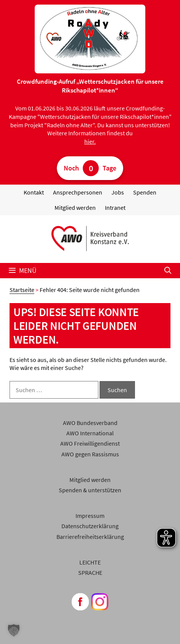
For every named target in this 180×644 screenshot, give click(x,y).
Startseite (22, 290)
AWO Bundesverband (90, 423)
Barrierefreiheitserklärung (90, 537)
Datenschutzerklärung (90, 526)
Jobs (118, 192)
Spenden (145, 192)
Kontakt (34, 192)
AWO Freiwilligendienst (90, 443)
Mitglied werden (75, 208)
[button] (14, 630)
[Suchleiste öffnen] (168, 271)
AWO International (90, 433)
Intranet (115, 208)
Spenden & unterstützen (90, 490)
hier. (90, 141)
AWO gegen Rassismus (90, 454)
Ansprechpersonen (78, 192)
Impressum (90, 516)
